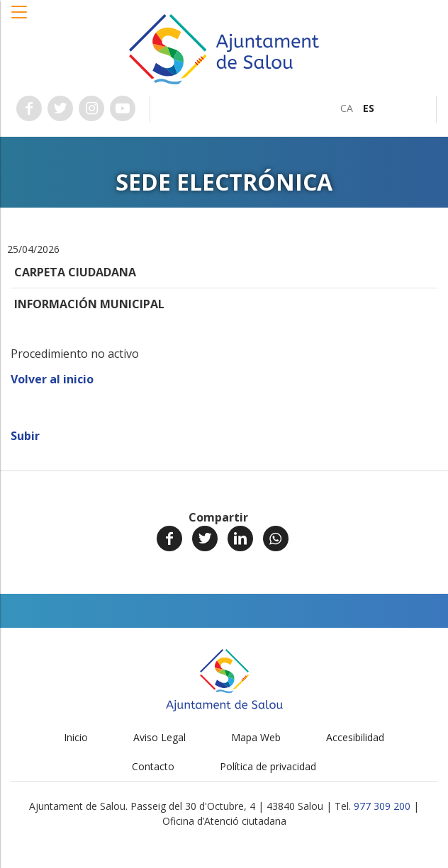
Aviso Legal (159, 737)
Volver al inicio (52, 379)
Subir (25, 436)
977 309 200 (382, 806)
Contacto (153, 766)
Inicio (76, 737)
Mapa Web (256, 737)
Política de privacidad (268, 766)
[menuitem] (347, 108)
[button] (20, 19)
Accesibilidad (355, 737)
